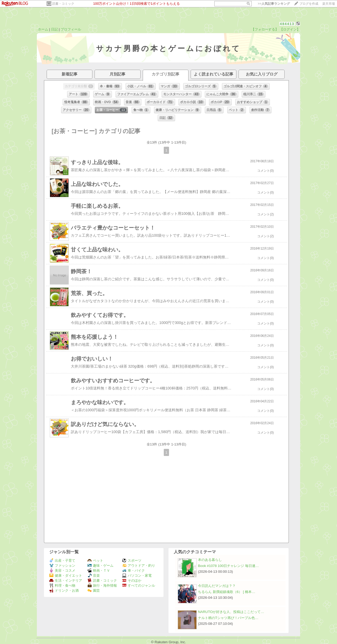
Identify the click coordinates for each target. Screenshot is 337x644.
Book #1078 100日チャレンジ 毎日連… (228, 566)
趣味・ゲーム (100, 566)
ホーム (43, 29)
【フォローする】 (265, 29)
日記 (54, 29)
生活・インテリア (66, 580)
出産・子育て (62, 561)
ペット (95, 561)
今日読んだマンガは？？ (217, 586)
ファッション (62, 566)
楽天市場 (329, 4)
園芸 (94, 590)
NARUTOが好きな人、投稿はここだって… (231, 612)
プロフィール (71, 29)
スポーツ (132, 561)
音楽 (94, 575)
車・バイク (133, 571)
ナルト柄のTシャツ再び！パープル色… (228, 618)
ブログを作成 (309, 4)
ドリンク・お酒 (64, 590)
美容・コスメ (62, 571)
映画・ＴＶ (99, 571)
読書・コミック (63, 4)
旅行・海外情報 (102, 585)
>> (274, 4)
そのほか (132, 580)
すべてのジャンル (139, 585)
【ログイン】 (290, 29)
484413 (287, 24)
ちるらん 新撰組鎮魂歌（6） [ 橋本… (227, 592)
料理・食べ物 (62, 585)
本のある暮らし (210, 560)
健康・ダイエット (66, 575)
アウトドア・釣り (139, 566)
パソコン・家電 (137, 575)
